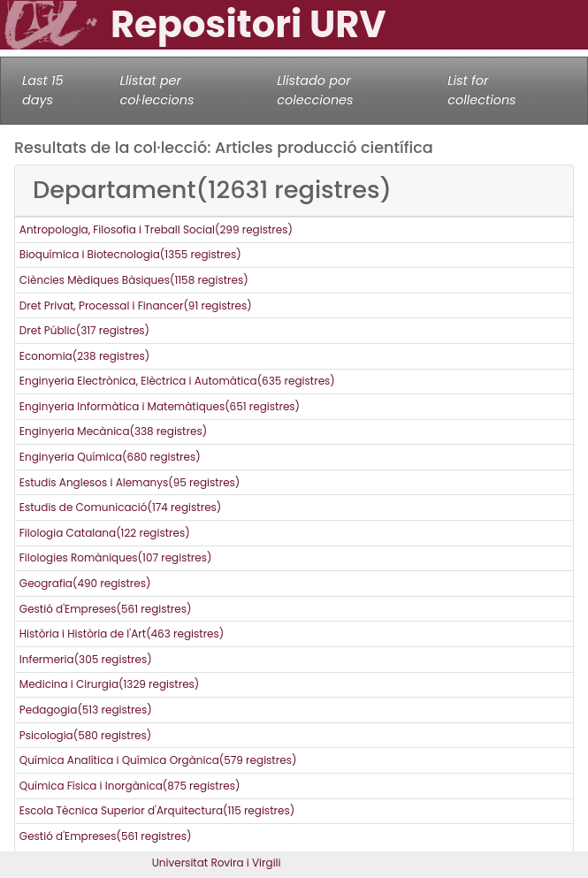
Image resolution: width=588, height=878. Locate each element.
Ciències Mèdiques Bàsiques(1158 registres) (134, 280)
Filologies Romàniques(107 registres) (116, 557)
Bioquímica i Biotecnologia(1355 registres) (130, 254)
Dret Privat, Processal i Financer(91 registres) (136, 305)
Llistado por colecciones (315, 90)
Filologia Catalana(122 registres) (105, 533)
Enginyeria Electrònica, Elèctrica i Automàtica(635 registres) (177, 381)
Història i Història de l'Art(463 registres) (122, 634)
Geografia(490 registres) (85, 583)
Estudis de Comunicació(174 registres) (121, 507)
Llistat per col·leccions (157, 90)
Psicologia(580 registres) (85, 735)
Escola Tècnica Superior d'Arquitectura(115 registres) (157, 810)
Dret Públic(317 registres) (84, 330)
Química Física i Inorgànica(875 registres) (130, 786)
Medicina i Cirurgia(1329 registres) (110, 684)
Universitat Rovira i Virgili (217, 863)
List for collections (481, 90)
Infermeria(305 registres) (86, 659)
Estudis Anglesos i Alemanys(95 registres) (130, 482)
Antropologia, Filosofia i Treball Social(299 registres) (156, 229)
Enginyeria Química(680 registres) (110, 457)
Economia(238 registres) (84, 356)
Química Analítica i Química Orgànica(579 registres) (158, 760)
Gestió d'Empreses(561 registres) (106, 609)
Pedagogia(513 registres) (86, 710)
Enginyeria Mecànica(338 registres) (113, 431)
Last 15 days (43, 90)
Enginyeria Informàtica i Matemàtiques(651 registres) (160, 406)
